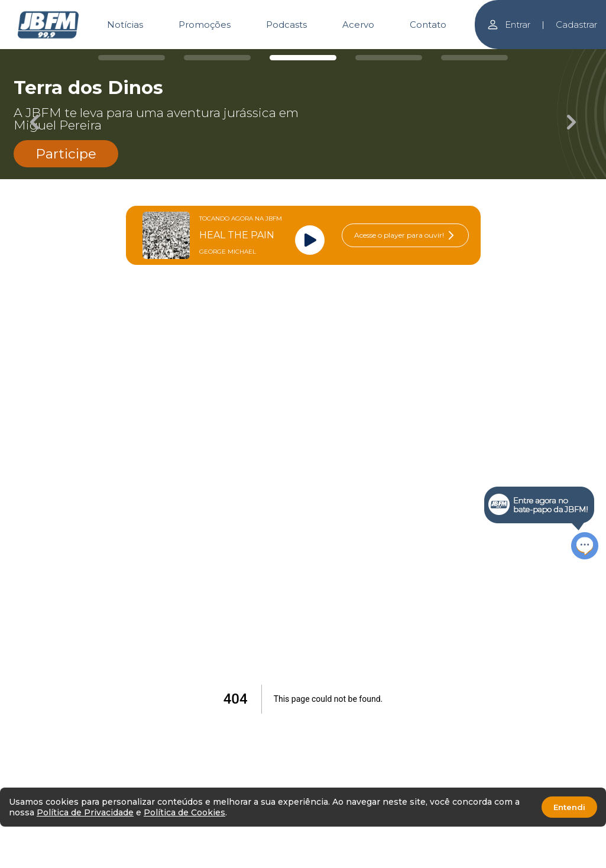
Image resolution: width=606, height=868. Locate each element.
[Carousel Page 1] (132, 58)
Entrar (508, 25)
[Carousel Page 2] (217, 58)
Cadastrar (576, 25)
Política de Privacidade (85, 812)
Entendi (569, 807)
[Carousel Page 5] (474, 58)
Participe (66, 154)
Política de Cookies (184, 812)
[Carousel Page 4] (389, 58)
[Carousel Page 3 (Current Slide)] (303, 58)
